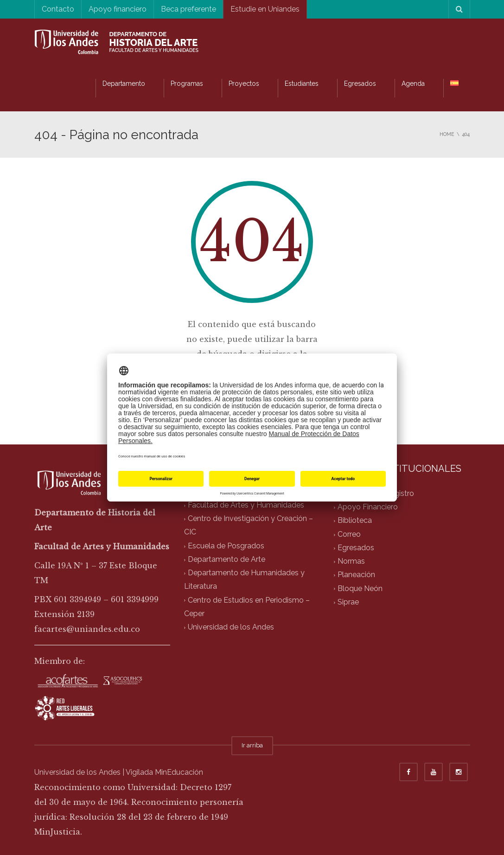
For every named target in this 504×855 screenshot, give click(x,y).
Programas (187, 84)
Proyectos (244, 84)
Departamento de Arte (226, 559)
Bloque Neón (360, 588)
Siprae (348, 602)
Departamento (124, 84)
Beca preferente (188, 9)
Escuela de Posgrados (226, 546)
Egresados (360, 84)
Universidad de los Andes (231, 627)
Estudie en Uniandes (265, 9)
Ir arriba (252, 745)
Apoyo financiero (118, 9)
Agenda (413, 84)
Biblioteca (355, 521)
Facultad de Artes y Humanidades (246, 505)
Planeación (356, 575)
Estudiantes (302, 84)
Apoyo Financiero (368, 507)
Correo (349, 534)
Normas (351, 562)
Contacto (58, 9)
